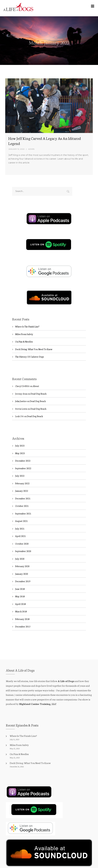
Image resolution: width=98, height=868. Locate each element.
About (36, 386)
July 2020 (20, 559)
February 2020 (22, 566)
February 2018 (22, 619)
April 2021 (20, 536)
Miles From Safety (24, 334)
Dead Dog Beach (38, 394)
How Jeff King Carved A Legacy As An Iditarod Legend (45, 141)
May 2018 (20, 596)
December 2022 (23, 461)
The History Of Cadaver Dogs (29, 357)
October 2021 (22, 506)
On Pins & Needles (24, 342)
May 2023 (20, 453)
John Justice (21, 401)
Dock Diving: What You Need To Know (34, 349)
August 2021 (21, 521)
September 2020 (23, 551)
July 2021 (20, 529)
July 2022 (20, 476)
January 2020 (22, 574)
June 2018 (20, 589)
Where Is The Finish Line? (27, 326)
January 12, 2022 (16, 149)
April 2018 (20, 604)
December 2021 (23, 498)
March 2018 (21, 612)
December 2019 (23, 581)
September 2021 (23, 513)
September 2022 (23, 468)
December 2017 (23, 627)
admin (31, 149)
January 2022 (22, 491)
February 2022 (22, 483)
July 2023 (20, 446)
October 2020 (22, 544)
